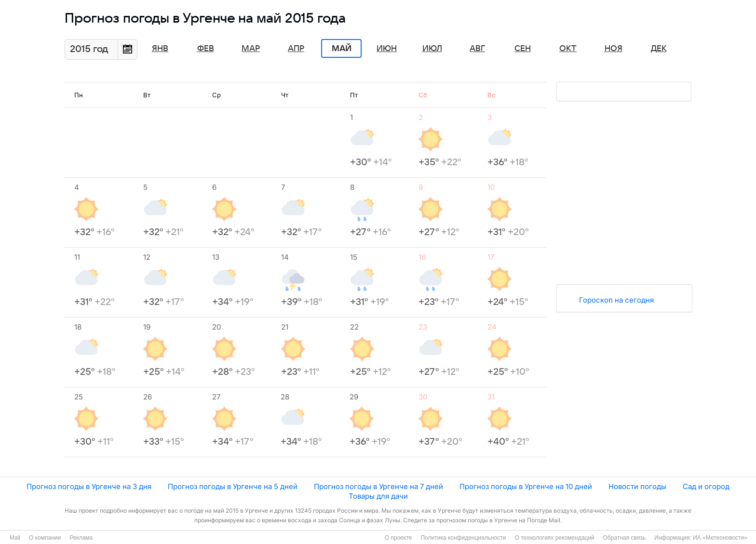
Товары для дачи (378, 496)
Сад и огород (706, 486)
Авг (477, 49)
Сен (523, 49)
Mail (15, 538)
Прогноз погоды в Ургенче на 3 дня (89, 486)
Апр (296, 49)
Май (342, 49)
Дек (659, 49)
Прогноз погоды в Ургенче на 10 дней (526, 486)
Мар (251, 49)
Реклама (81, 538)
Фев (206, 49)
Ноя (614, 49)
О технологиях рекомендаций (554, 538)
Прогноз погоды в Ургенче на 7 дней (378, 486)
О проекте (398, 538)
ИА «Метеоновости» (720, 538)
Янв (160, 49)
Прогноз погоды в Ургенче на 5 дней (233, 486)
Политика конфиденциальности (463, 538)
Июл (432, 49)
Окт (568, 49)
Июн (387, 49)
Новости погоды (637, 486)
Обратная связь (624, 538)
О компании (45, 538)
